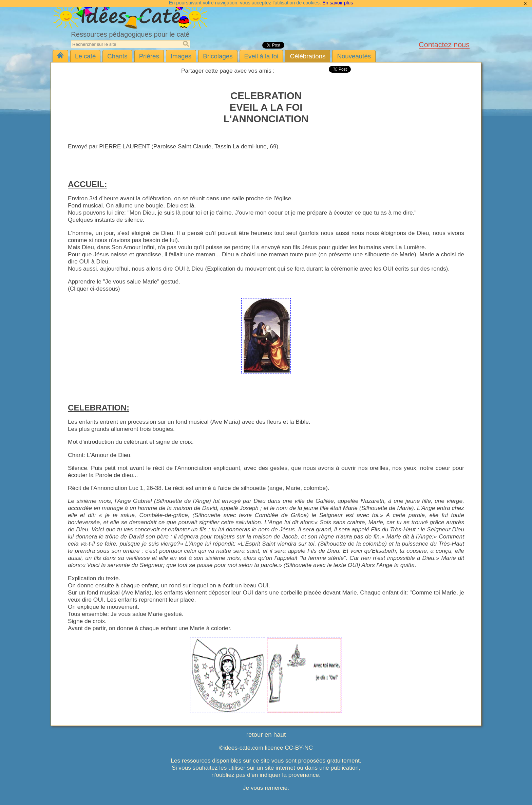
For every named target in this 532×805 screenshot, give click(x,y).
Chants (117, 56)
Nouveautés (354, 56)
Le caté (85, 56)
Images (181, 56)
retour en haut (266, 735)
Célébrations (308, 56)
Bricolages (218, 56)
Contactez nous (444, 45)
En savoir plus (338, 3)
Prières (149, 56)
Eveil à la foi (261, 56)
